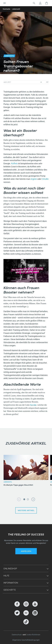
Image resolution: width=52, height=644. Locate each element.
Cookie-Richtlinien (33, 635)
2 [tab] (28, 499)
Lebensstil (16, 9)
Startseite (6, 9)
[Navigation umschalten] (5, 3)
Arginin (34, 179)
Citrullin (45, 179)
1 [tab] (24, 499)
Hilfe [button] (6, 576)
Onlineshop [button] (10, 569)
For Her (33, 405)
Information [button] (11, 583)
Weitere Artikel (26, 511)
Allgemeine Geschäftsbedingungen (26, 640)
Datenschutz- (17, 635)
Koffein (14, 163)
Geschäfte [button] (10, 590)
